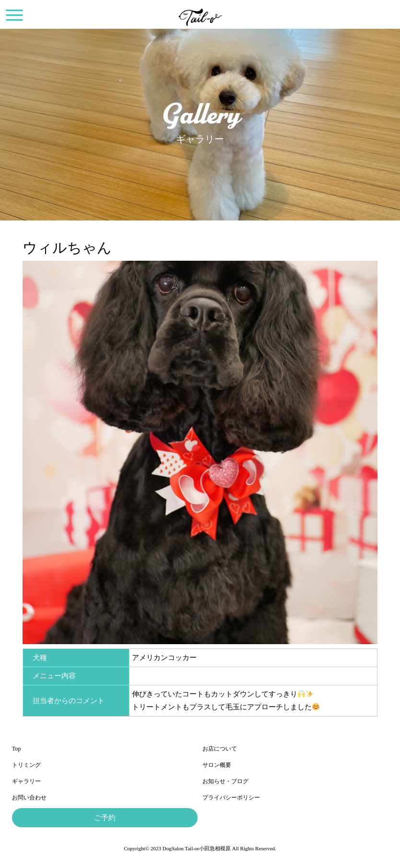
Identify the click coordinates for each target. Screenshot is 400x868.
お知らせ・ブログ (225, 781)
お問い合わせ (29, 798)
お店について (220, 749)
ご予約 (105, 818)
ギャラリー (26, 781)
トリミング (26, 765)
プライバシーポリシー (231, 798)
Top (17, 749)
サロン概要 (217, 765)
